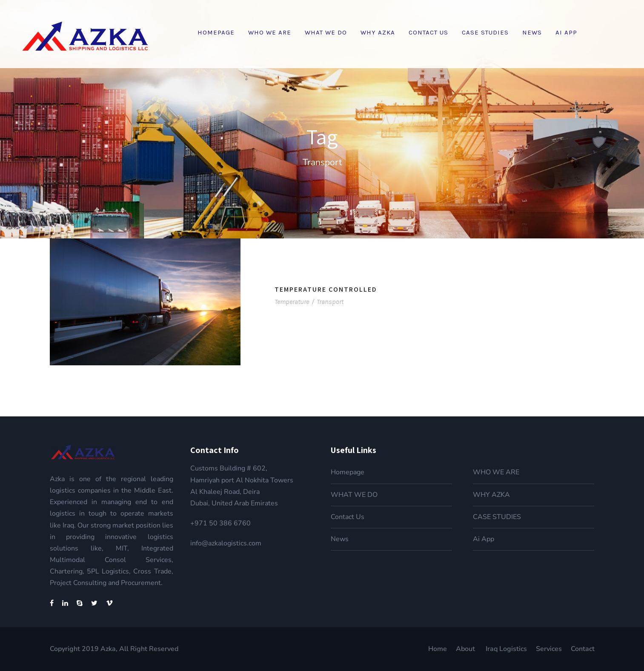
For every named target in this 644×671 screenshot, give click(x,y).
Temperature (292, 302)
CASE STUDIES (485, 32)
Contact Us (428, 32)
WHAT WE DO (326, 32)
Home (438, 649)
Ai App (566, 32)
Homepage (216, 32)
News (532, 32)
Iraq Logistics (506, 649)
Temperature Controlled (326, 289)
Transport (330, 302)
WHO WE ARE (270, 32)
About (466, 649)
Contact (583, 649)
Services (549, 649)
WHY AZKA (378, 32)
